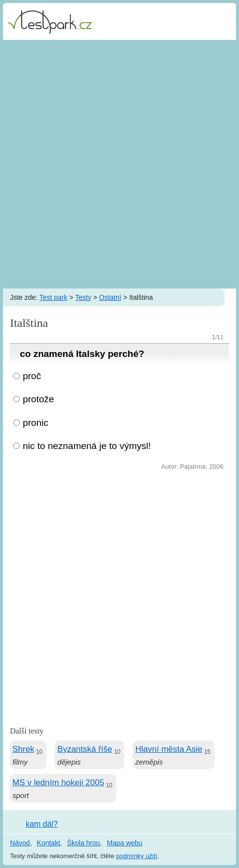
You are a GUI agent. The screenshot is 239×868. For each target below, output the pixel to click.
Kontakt (49, 843)
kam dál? (42, 824)
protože (38, 399)
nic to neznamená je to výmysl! (87, 446)
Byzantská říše (85, 749)
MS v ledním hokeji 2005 (58, 783)
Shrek (23, 749)
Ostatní (110, 297)
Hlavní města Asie (169, 749)
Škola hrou (84, 843)
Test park (53, 297)
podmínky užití (137, 856)
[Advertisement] (119, 164)
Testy (83, 297)
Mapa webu (125, 843)
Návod (20, 843)
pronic (35, 423)
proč (32, 376)
